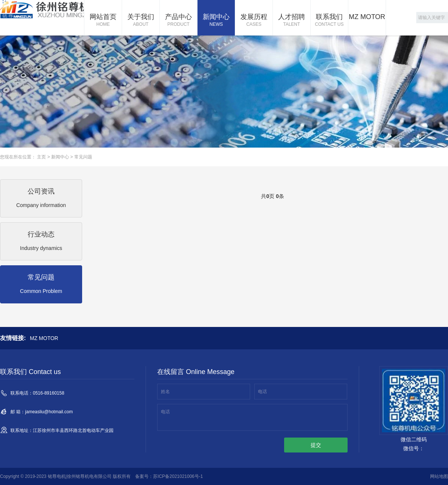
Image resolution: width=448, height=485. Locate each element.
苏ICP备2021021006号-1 (178, 476)
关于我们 (141, 21)
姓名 (165, 392)
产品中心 (178, 21)
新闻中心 (216, 21)
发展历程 (254, 21)
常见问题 (83, 157)
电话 (262, 392)
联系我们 (329, 21)
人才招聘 (292, 21)
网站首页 (103, 21)
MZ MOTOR (367, 17)
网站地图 (439, 476)
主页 (41, 157)
